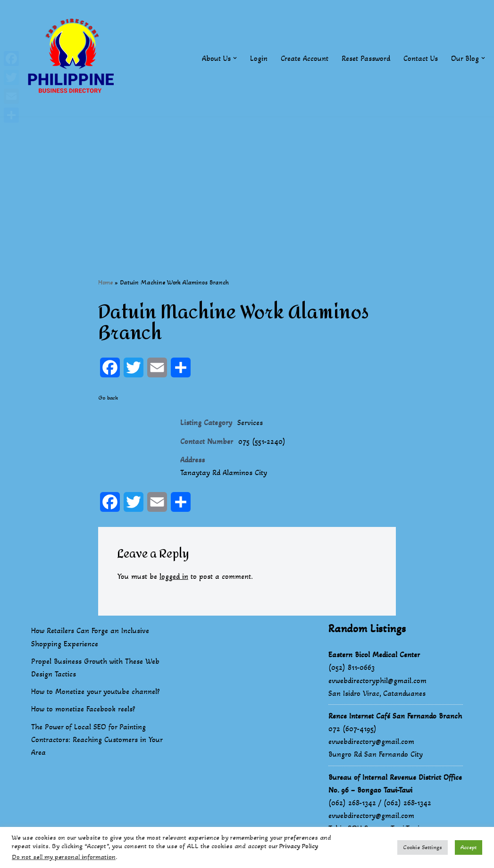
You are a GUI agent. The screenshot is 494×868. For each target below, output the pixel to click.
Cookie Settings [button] (423, 847)
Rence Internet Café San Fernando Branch (395, 716)
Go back (108, 398)
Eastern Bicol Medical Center (374, 655)
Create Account (305, 58)
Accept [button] (469, 847)
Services (250, 422)
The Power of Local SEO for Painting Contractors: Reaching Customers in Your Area (97, 739)
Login (259, 58)
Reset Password (366, 58)
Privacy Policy (299, 846)
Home (105, 282)
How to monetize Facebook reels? (83, 709)
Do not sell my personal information (64, 857)
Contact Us (421, 58)
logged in (174, 576)
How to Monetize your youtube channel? (96, 691)
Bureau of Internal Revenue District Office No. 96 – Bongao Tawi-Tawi (395, 784)
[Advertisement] (247, 183)
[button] (235, 58)
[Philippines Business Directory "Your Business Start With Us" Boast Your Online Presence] (73, 58)
